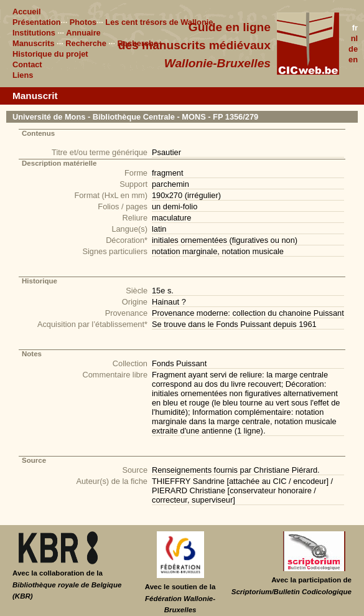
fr (355, 28)
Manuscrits (34, 43)
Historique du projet (50, 54)
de (353, 49)
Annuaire (83, 33)
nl (354, 38)
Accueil (27, 12)
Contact (27, 64)
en (353, 59)
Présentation (37, 22)
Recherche (86, 43)
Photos (83, 22)
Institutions (34, 33)
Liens (23, 75)
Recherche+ (140, 43)
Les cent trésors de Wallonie (159, 22)
